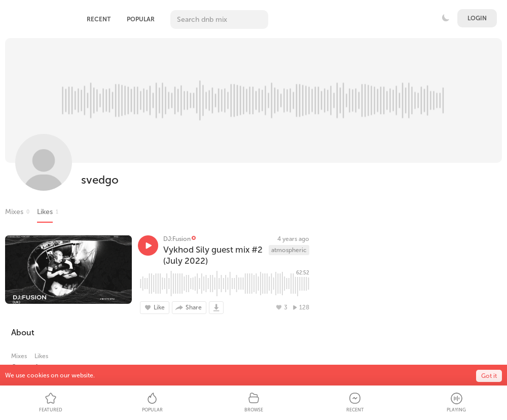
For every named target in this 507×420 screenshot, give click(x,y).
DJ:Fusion (177, 239)
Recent (99, 19)
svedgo (100, 180)
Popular (141, 19)
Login (477, 18)
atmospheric (289, 250)
